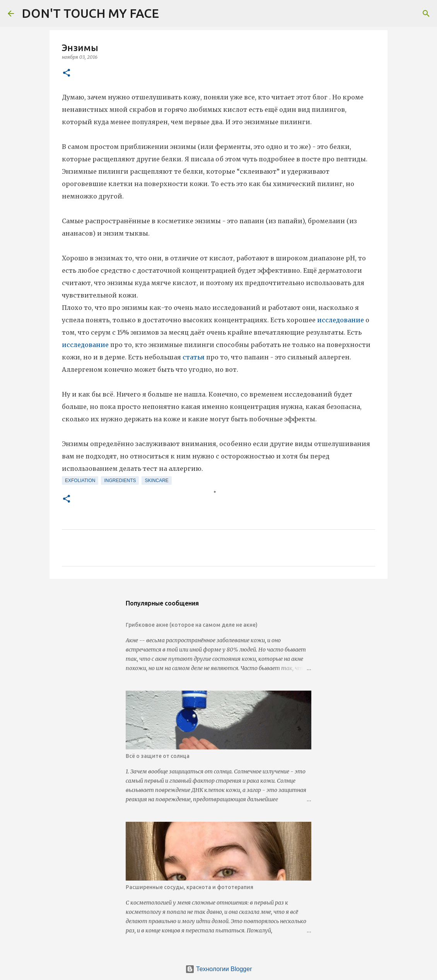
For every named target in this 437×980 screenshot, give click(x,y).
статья (194, 357)
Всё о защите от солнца (158, 756)
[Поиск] (170, 14)
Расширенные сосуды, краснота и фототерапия (189, 887)
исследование (341, 320)
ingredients (120, 481)
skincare (156, 481)
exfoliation (80, 481)
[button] (67, 73)
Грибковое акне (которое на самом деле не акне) (192, 625)
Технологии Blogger (219, 969)
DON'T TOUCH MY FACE (90, 13)
